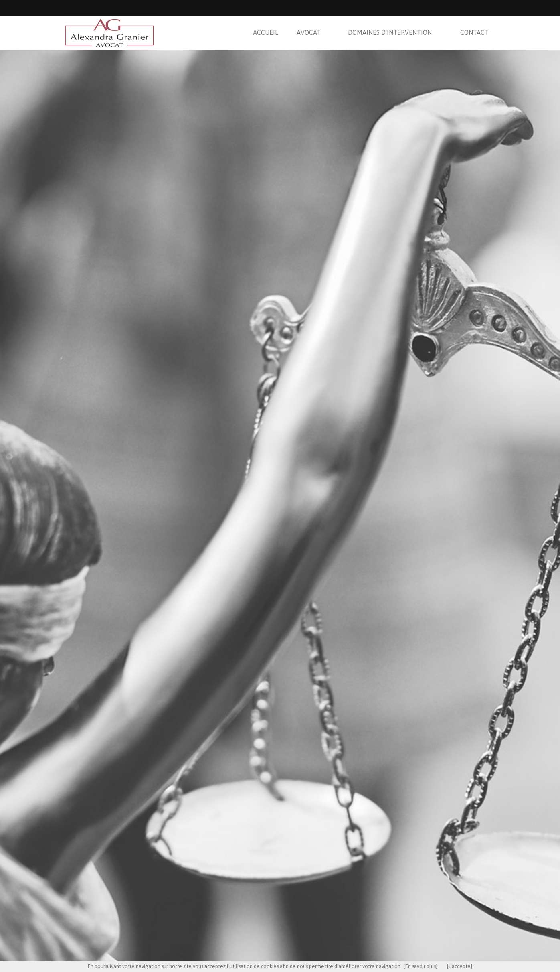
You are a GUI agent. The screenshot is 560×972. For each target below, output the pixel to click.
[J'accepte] (460, 966)
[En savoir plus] (421, 966)
